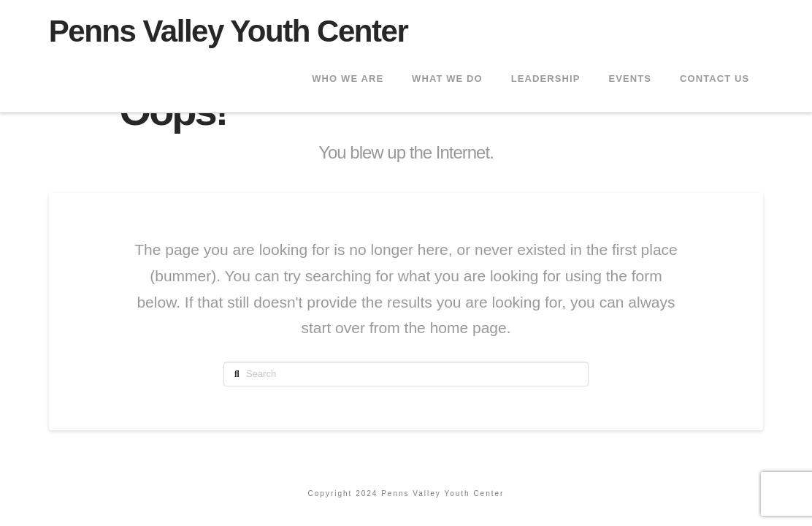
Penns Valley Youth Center (229, 31)
